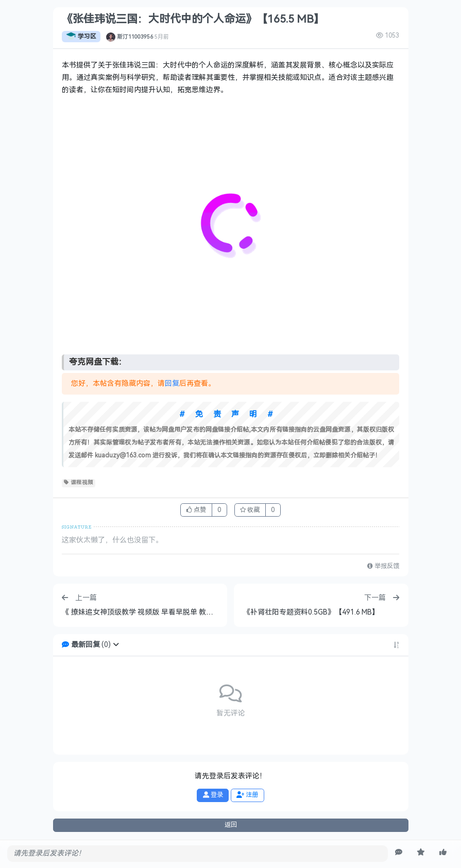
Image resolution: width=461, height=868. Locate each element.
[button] (116, 645)
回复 (172, 384)
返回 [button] (231, 825)
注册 (247, 795)
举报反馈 (383, 566)
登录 (213, 795)
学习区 (81, 37)
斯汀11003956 (135, 37)
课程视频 (79, 483)
